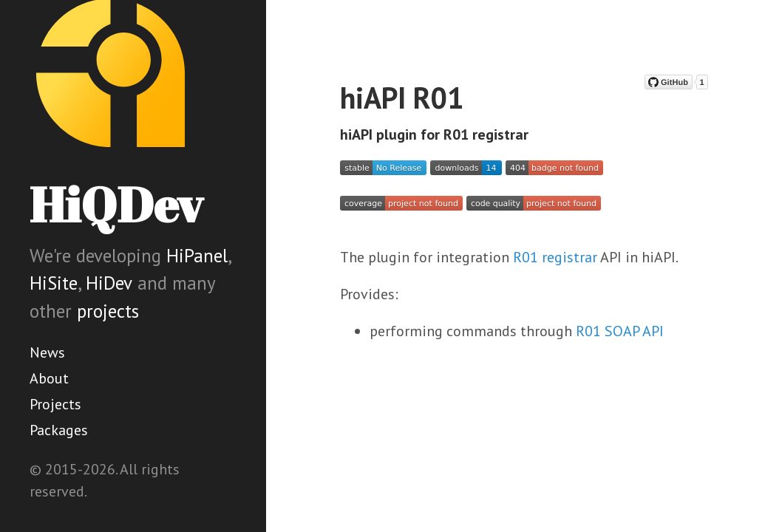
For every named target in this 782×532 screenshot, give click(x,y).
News (47, 352)
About (49, 378)
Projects (55, 404)
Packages (59, 430)
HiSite (54, 283)
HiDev (109, 283)
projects (108, 311)
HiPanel (197, 256)
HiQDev (116, 204)
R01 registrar (555, 257)
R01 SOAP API (620, 331)
